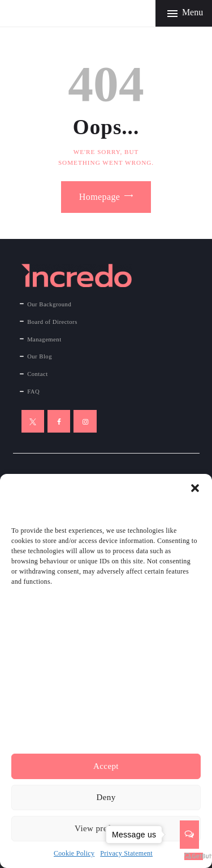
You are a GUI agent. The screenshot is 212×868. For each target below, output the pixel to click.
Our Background (49, 304)
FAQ (33, 392)
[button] (195, 488)
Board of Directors (52, 322)
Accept (106, 766)
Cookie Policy (74, 853)
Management (44, 339)
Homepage (100, 197)
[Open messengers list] (189, 835)
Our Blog (40, 356)
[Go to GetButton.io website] (194, 856)
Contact (38, 374)
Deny (106, 797)
